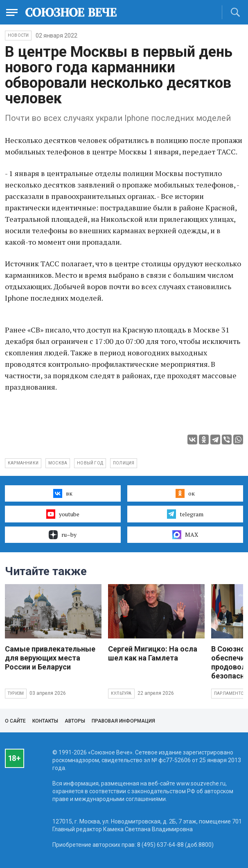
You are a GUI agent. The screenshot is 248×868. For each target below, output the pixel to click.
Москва (58, 463)
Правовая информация (123, 721)
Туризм (16, 693)
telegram (185, 514)
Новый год (90, 463)
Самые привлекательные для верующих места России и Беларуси (50, 658)
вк (63, 493)
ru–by (63, 535)
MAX (185, 535)
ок (185, 493)
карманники (23, 463)
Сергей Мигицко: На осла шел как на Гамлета (153, 653)
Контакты (45, 721)
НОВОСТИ (18, 35)
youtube (63, 514)
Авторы (75, 721)
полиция (124, 463)
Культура (121, 693)
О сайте (15, 721)
